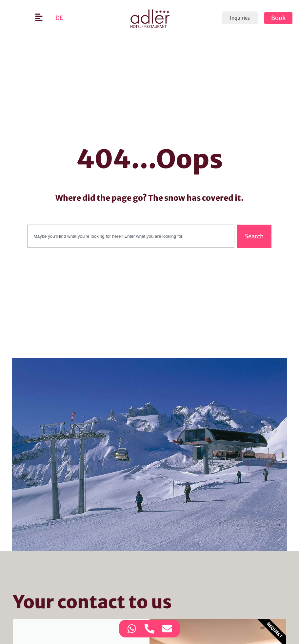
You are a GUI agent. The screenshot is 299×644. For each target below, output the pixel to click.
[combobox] (131, 236)
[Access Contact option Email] (167, 629)
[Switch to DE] (59, 18)
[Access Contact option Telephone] (149, 629)
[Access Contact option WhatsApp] (132, 629)
